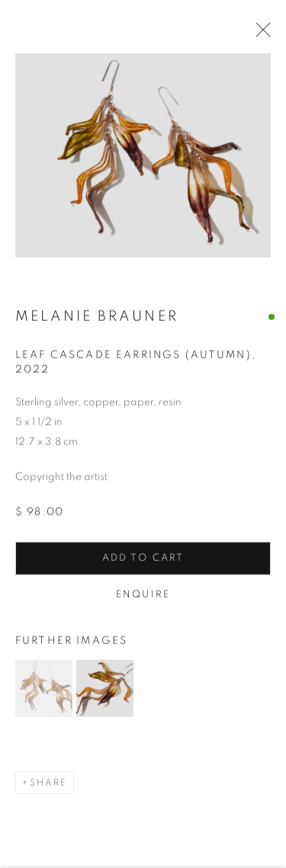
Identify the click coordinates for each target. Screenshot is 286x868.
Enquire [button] (143, 596)
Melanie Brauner (97, 318)
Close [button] (259, 34)
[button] (44, 690)
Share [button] (48, 784)
